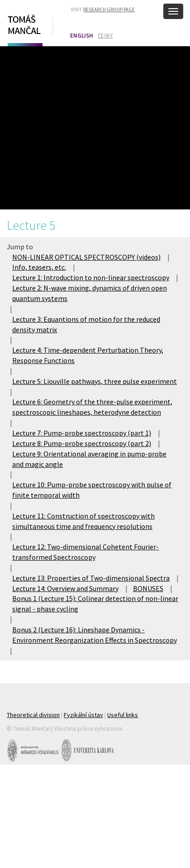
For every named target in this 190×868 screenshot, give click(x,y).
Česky (105, 36)
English (82, 36)
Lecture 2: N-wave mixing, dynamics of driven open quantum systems (90, 293)
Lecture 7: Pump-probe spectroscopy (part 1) (82, 433)
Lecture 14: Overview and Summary (65, 588)
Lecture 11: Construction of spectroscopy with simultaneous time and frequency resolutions (83, 521)
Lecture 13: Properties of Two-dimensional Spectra (91, 578)
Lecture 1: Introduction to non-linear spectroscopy (91, 277)
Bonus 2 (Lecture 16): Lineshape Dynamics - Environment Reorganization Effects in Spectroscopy (95, 635)
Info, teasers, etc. (39, 267)
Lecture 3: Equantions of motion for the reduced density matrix (86, 324)
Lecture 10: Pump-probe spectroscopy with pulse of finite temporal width (92, 490)
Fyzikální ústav (83, 715)
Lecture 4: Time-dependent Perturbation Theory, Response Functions (88, 355)
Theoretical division (33, 715)
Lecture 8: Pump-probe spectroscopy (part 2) (82, 443)
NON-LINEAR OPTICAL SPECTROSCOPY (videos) (86, 257)
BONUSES (148, 588)
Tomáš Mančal (24, 29)
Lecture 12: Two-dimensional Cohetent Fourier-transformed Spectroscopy (85, 552)
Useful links (123, 715)
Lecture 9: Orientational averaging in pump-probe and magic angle (89, 459)
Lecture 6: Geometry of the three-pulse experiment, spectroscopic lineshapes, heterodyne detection (92, 407)
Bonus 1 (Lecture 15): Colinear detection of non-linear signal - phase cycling (95, 604)
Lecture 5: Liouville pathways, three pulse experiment (95, 381)
